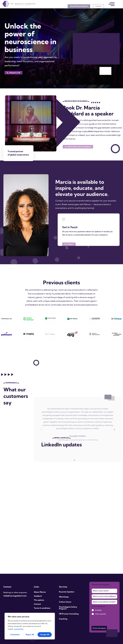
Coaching (63, 619)
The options (39, 600)
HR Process (64, 614)
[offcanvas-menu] (112, 4)
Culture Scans (65, 602)
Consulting (74, 614)
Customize (15, 634)
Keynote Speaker (67, 592)
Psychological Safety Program (68, 608)
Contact (37, 604)
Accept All (45, 634)
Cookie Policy (19, 629)
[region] (30, 626)
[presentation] (104, 621)
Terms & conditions (42, 608)
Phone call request (99, 628)
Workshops (64, 597)
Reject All (30, 634)
